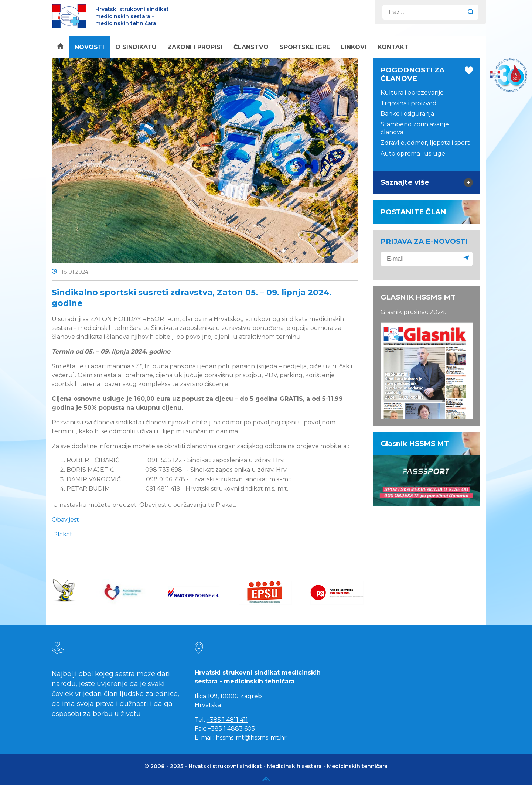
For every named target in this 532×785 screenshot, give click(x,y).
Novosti (89, 47)
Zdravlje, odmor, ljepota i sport (425, 143)
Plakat (63, 534)
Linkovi (354, 47)
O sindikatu (136, 47)
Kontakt (393, 47)
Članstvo (251, 47)
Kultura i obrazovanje (412, 93)
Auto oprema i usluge (413, 153)
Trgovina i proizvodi (409, 103)
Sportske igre (305, 47)
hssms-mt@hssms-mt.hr (251, 738)
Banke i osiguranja (407, 114)
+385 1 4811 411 (227, 720)
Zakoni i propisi (195, 47)
